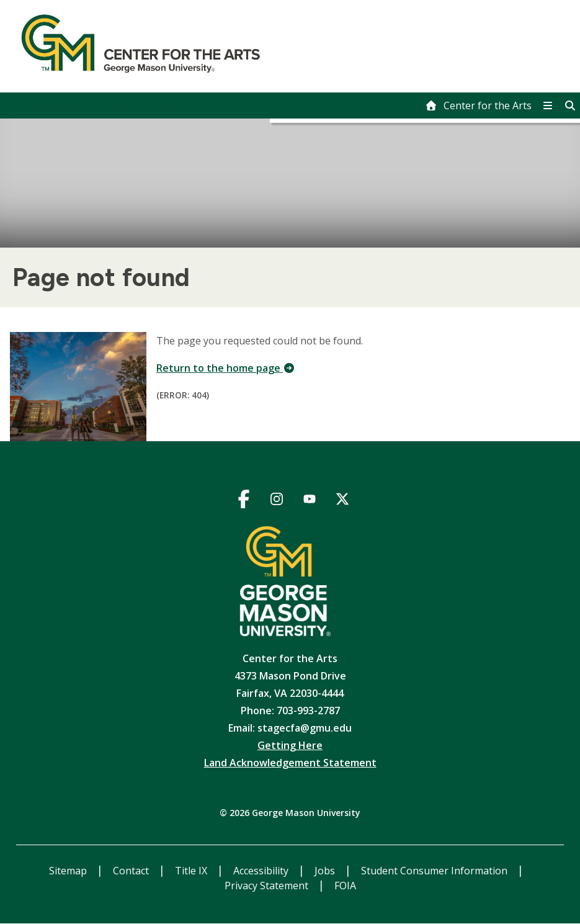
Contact (132, 871)
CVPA (173, 106)
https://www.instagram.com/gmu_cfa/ (277, 501)
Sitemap (69, 871)
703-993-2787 (308, 711)
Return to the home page (226, 368)
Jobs (326, 871)
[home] (478, 105)
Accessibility (262, 871)
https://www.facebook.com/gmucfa (244, 501)
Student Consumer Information (435, 871)
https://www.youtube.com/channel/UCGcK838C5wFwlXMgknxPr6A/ (310, 501)
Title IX (192, 871)
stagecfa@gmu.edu (305, 728)
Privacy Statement (268, 886)
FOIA (345, 886)
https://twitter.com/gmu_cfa (343, 501)
